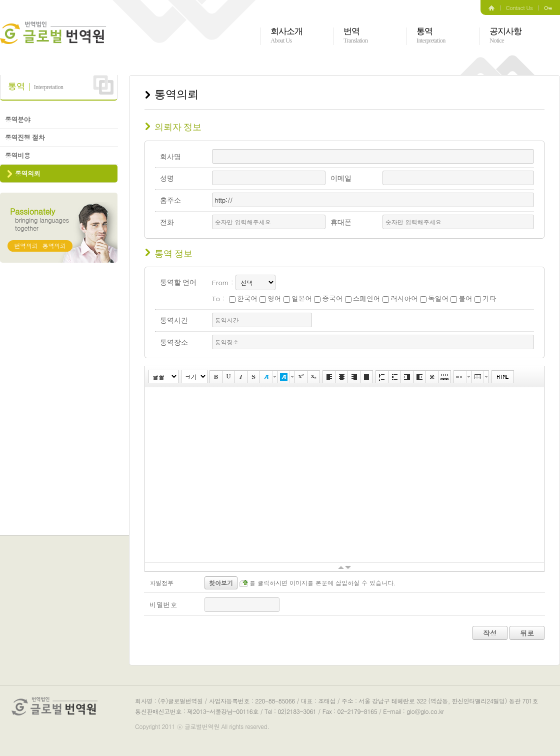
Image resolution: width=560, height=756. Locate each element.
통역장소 (174, 342)
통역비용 (17, 155)
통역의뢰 (27, 173)
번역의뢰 (26, 245)
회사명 (170, 157)
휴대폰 (341, 222)
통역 (431, 36)
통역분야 (17, 119)
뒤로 (527, 633)
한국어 (243, 298)
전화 (167, 222)
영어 (270, 298)
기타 (485, 298)
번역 (355, 36)
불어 (461, 298)
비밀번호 (163, 604)
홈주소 (170, 200)
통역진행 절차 (25, 137)
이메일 (341, 178)
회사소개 (287, 36)
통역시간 (174, 320)
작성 (490, 633)
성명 (167, 178)
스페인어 (363, 298)
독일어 (434, 298)
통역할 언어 (178, 282)
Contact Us (519, 8)
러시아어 (400, 298)
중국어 (328, 298)
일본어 (298, 298)
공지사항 (506, 36)
